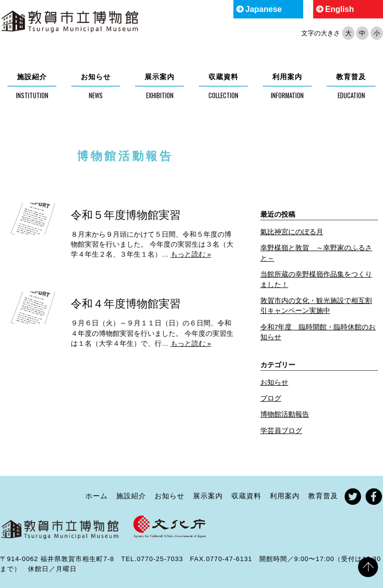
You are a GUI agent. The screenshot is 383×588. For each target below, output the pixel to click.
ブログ (271, 398)
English (340, 9)
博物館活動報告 (285, 414)
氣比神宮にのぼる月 (292, 232)
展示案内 (160, 77)
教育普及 (351, 77)
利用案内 (287, 77)
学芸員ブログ (281, 431)
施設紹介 (32, 77)
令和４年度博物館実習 (126, 304)
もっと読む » (191, 254)
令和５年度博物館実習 (126, 215)
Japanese (264, 9)
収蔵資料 (223, 77)
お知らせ (96, 77)
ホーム (96, 496)
